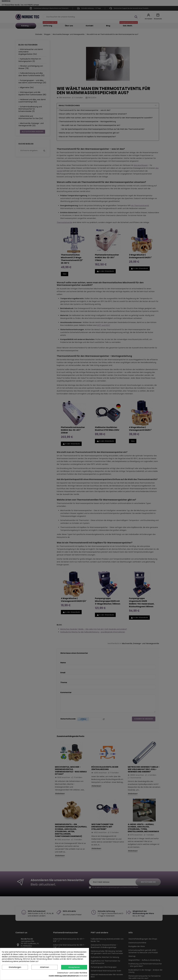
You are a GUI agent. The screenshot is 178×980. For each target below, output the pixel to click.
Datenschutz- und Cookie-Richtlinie (72, 973)
